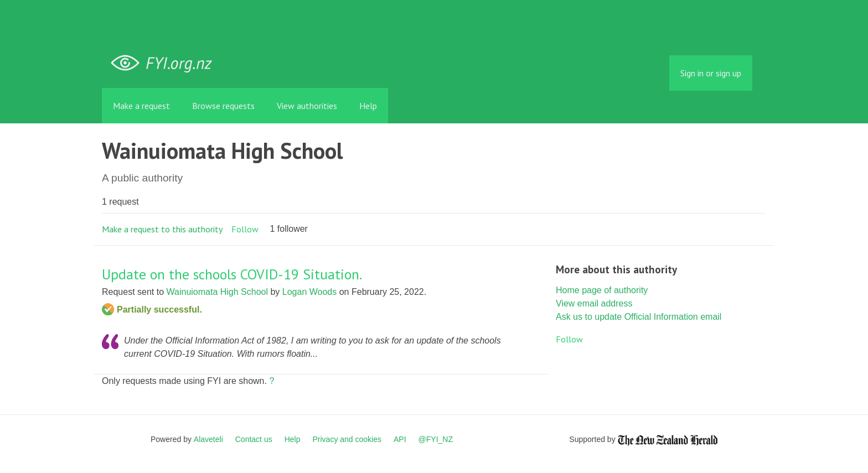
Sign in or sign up (711, 73)
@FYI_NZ (436, 439)
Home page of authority (602, 290)
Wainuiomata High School (218, 292)
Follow (245, 229)
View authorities (307, 106)
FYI (166, 63)
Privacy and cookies (347, 439)
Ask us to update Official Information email (639, 317)
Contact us (254, 439)
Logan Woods (309, 292)
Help (368, 106)
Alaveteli (208, 439)
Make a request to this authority (162, 229)
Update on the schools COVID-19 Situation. (232, 274)
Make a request (141, 106)
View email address (594, 303)
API (400, 439)
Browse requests (223, 106)
